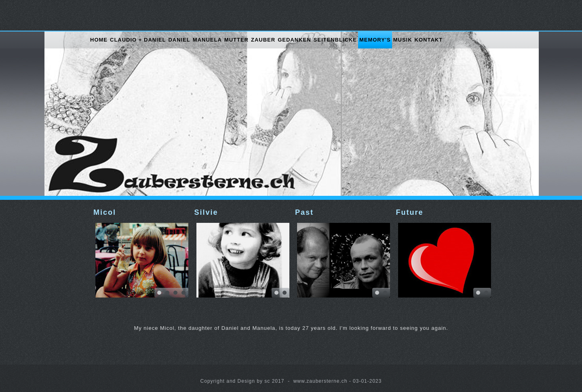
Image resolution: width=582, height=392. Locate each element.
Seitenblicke (335, 40)
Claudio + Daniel (138, 40)
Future (410, 212)
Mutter (236, 40)
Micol (105, 212)
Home (99, 40)
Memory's (375, 40)
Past (304, 212)
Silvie (206, 212)
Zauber (263, 40)
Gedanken (294, 40)
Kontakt (429, 40)
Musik (403, 40)
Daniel (179, 40)
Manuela (207, 40)
